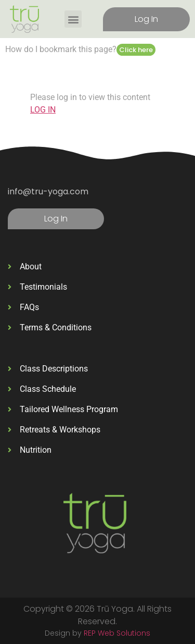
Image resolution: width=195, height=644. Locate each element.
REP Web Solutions (117, 633)
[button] (73, 19)
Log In (146, 19)
